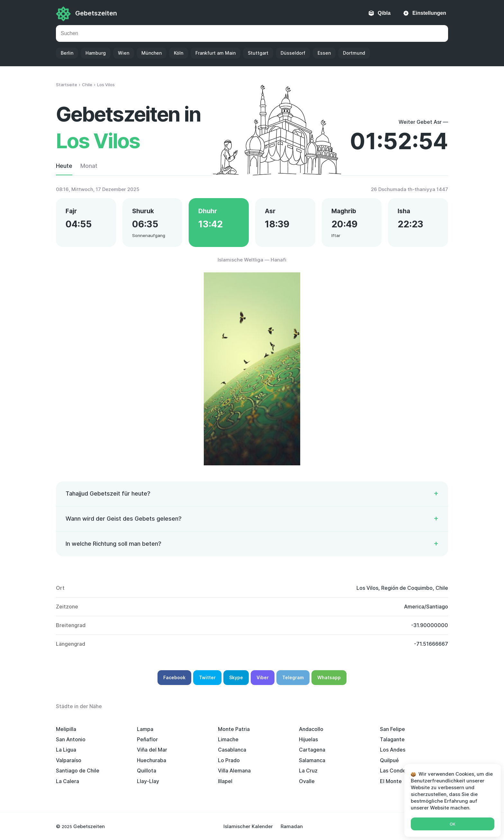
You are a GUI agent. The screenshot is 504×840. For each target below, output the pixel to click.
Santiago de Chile (78, 771)
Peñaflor (147, 739)
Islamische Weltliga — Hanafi (252, 260)
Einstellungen (429, 13)
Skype (236, 677)
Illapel (225, 781)
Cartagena (312, 750)
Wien (124, 53)
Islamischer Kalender (248, 826)
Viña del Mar (152, 750)
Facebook (174, 677)
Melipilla (66, 729)
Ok (453, 824)
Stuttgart (258, 53)
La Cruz (308, 771)
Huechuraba (152, 760)
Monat (89, 166)
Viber (263, 677)
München (152, 53)
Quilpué (389, 760)
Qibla (384, 13)
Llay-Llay (148, 781)
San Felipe (392, 729)
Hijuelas (308, 739)
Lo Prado (229, 760)
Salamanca (312, 760)
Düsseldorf (293, 53)
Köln (179, 53)
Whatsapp (329, 677)
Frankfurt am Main (216, 53)
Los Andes (393, 750)
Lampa (145, 729)
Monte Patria (234, 729)
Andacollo (311, 729)
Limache (228, 739)
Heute (64, 166)
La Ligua (66, 750)
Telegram (293, 677)
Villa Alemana (234, 771)
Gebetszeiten (96, 13)
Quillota (147, 771)
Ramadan (292, 826)
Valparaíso (69, 760)
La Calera (67, 781)
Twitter (207, 677)
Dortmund (354, 53)
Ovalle (307, 781)
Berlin (67, 53)
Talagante (392, 739)
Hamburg (96, 53)
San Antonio (71, 739)
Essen (324, 53)
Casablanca (232, 750)
